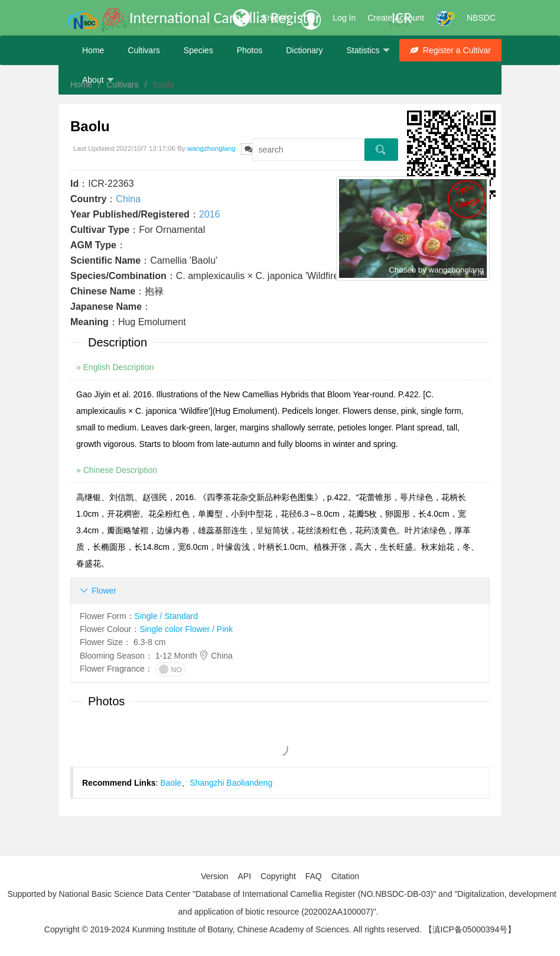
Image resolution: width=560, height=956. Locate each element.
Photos (250, 50)
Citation (345, 876)
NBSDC (481, 18)
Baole (171, 783)
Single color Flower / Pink (186, 629)
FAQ (314, 876)
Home (93, 50)
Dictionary (304, 50)
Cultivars (144, 50)
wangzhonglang (211, 148)
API (244, 876)
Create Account (396, 18)
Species (198, 50)
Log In (344, 18)
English (275, 18)
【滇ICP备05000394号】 (470, 929)
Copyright (278, 876)
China (128, 199)
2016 (210, 214)
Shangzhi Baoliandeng (231, 783)
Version (215, 876)
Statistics (368, 51)
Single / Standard (166, 616)
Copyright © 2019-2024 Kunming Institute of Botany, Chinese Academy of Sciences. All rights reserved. (233, 929)
